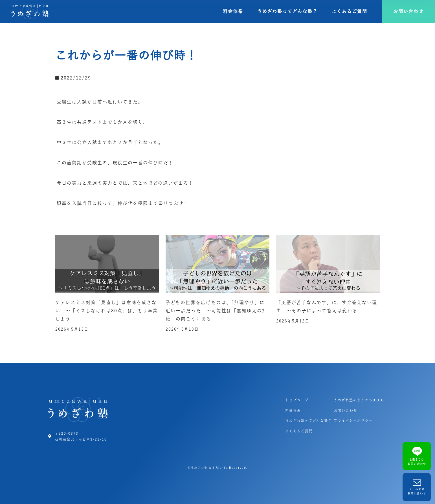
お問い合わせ (346, 410)
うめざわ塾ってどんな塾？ (287, 11)
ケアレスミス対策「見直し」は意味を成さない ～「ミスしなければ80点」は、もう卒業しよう (107, 311)
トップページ (297, 400)
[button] (408, 11)
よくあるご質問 (350, 11)
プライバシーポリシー (353, 421)
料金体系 (233, 11)
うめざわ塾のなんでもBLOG (359, 400)
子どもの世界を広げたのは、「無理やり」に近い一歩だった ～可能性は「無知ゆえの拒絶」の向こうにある (216, 311)
